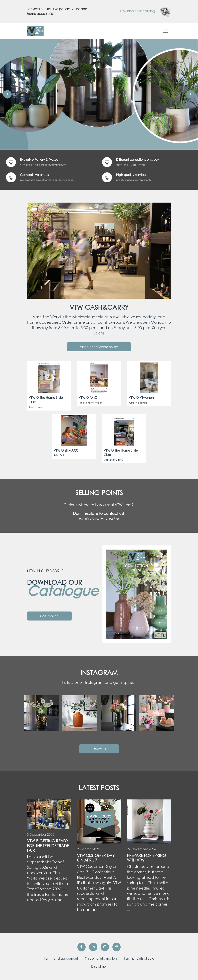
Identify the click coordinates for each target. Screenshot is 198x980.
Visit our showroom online (99, 347)
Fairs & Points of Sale (139, 958)
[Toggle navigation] (165, 31)
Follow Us (99, 749)
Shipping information (101, 958)
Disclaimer (99, 966)
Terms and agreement (61, 958)
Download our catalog (146, 11)
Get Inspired (49, 616)
